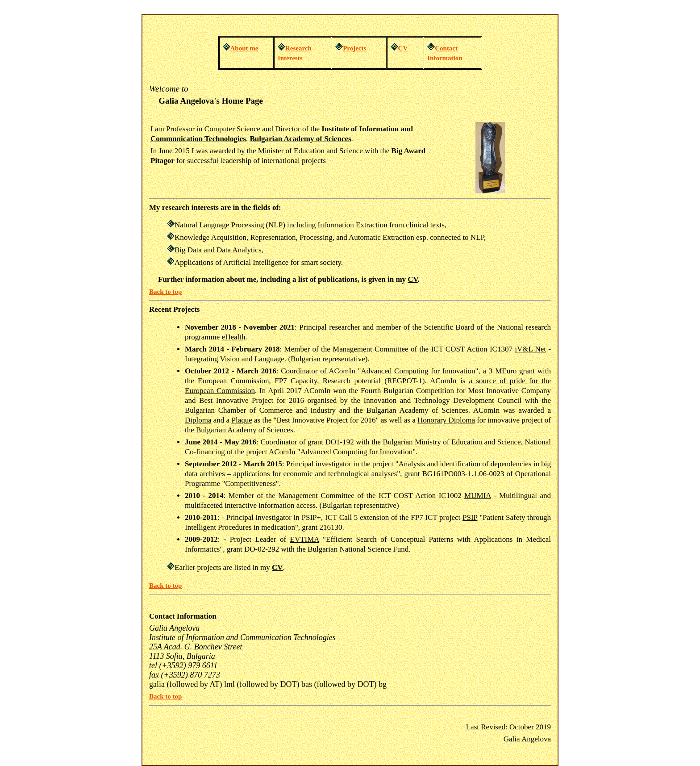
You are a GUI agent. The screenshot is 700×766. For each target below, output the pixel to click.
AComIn (342, 371)
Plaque (242, 420)
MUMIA (478, 496)
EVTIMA (305, 539)
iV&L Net (530, 349)
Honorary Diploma (446, 420)
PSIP (470, 517)
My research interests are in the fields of (214, 207)
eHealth (234, 337)
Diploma (198, 420)
